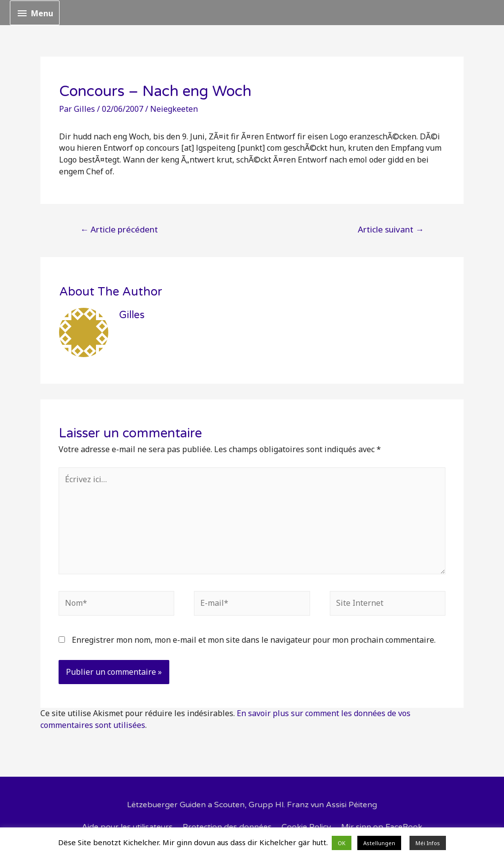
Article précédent (119, 229)
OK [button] (342, 843)
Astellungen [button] (379, 843)
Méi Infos (428, 843)
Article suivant (391, 229)
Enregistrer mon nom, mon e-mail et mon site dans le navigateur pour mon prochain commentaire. (254, 640)
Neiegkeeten (174, 109)
